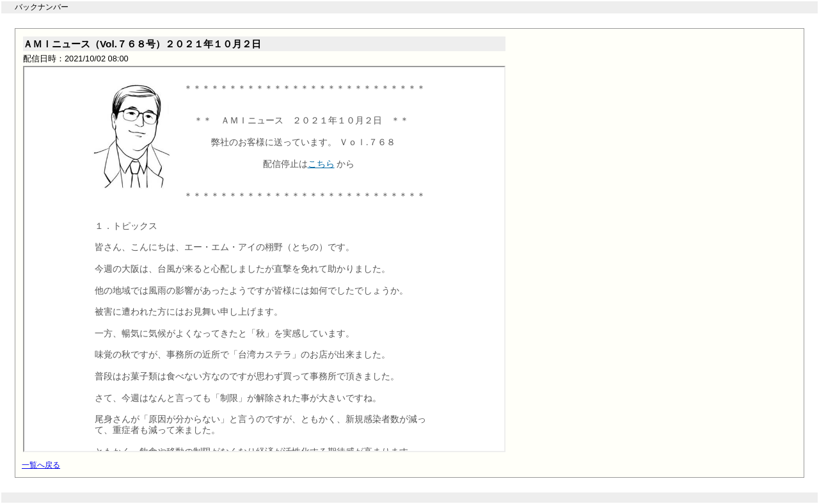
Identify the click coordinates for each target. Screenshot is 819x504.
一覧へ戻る (41, 465)
